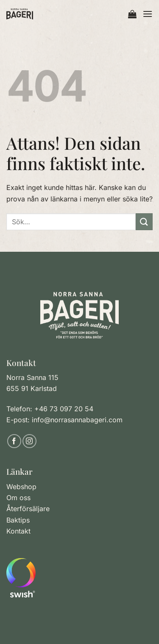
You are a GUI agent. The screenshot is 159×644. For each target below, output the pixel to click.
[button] (132, 14)
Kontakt (18, 531)
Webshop (21, 487)
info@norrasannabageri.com (77, 420)
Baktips (18, 520)
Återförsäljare (28, 509)
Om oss (18, 498)
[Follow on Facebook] (14, 441)
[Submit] (144, 222)
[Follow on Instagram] (29, 441)
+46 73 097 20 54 (64, 409)
